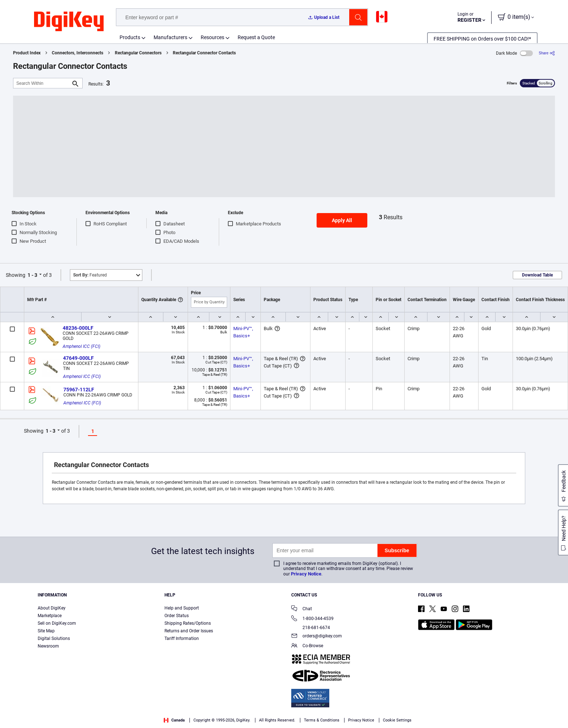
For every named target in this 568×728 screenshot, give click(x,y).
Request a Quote (256, 37)
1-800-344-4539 (312, 619)
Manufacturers (170, 37)
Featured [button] (90, 275)
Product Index (27, 53)
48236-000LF (78, 328)
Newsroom (48, 646)
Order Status (177, 616)
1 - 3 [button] (32, 275)
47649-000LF (78, 358)
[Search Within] (42, 83)
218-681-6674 (311, 628)
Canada (174, 720)
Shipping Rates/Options (188, 623)
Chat (302, 609)
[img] (69, 22)
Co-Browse (307, 646)
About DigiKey (52, 608)
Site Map (46, 631)
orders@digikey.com (317, 637)
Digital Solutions (54, 638)
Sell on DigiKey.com (57, 623)
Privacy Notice (306, 574)
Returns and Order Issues (189, 631)
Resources (212, 37)
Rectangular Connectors (138, 53)
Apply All (342, 220)
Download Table (537, 275)
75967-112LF (79, 390)
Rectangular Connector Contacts (204, 53)
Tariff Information (182, 638)
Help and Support (182, 608)
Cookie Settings (397, 720)
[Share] (547, 53)
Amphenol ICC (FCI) (82, 346)
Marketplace (50, 616)
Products (130, 37)
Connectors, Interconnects (78, 53)
